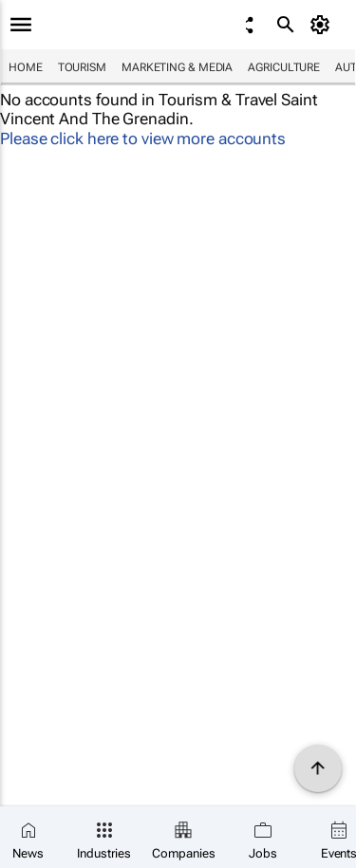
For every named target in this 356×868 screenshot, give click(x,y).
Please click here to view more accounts (143, 139)
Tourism (82, 67)
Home (26, 67)
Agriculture (284, 67)
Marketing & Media (177, 67)
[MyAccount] (323, 25)
